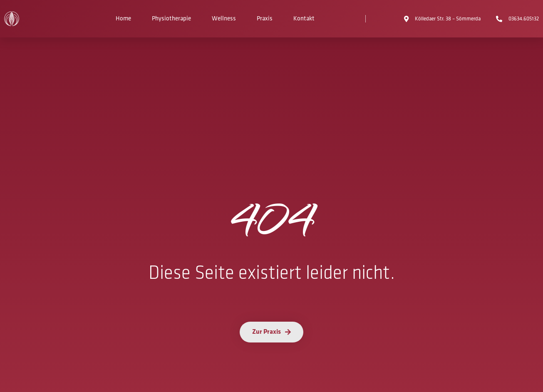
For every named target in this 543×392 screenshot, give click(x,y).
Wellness (224, 19)
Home (123, 19)
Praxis (265, 19)
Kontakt (304, 19)
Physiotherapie (171, 19)
